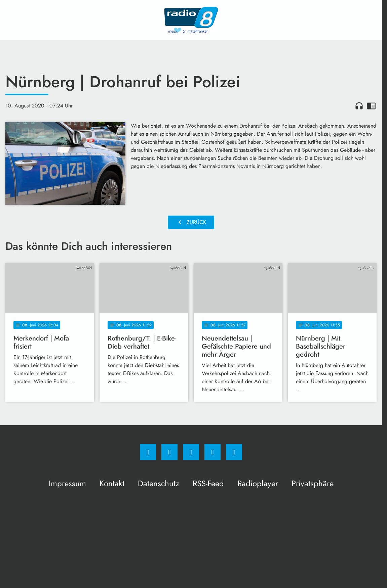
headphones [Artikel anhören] (359, 106)
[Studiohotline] (212, 452)
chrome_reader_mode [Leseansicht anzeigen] (371, 106)
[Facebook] (148, 452)
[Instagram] (169, 452)
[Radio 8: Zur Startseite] (191, 20)
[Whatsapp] (191, 452)
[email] (234, 452)
